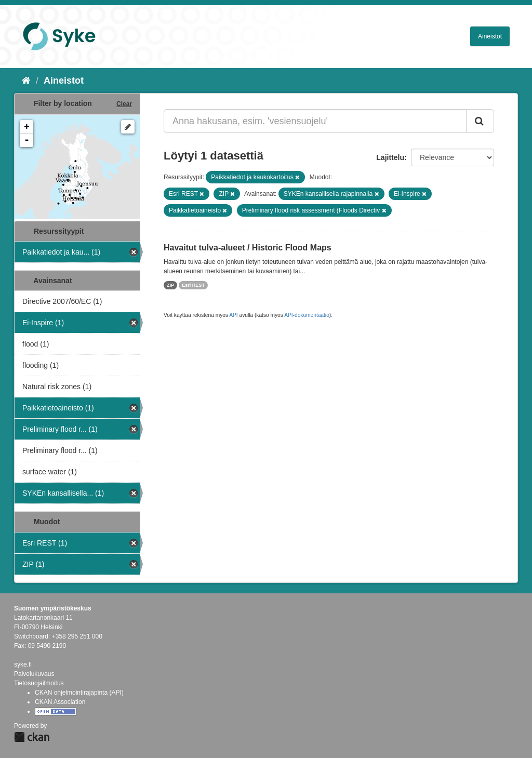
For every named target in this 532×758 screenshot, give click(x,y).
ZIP (170, 285)
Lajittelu (390, 157)
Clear (124, 104)
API (233, 315)
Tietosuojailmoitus (39, 683)
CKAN (32, 737)
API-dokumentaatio (307, 315)
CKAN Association (60, 702)
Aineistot (490, 36)
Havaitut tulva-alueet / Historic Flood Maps (248, 248)
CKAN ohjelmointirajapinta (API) (79, 693)
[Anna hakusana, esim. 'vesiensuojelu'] (315, 121)
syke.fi (23, 664)
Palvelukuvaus (34, 674)
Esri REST (193, 285)
